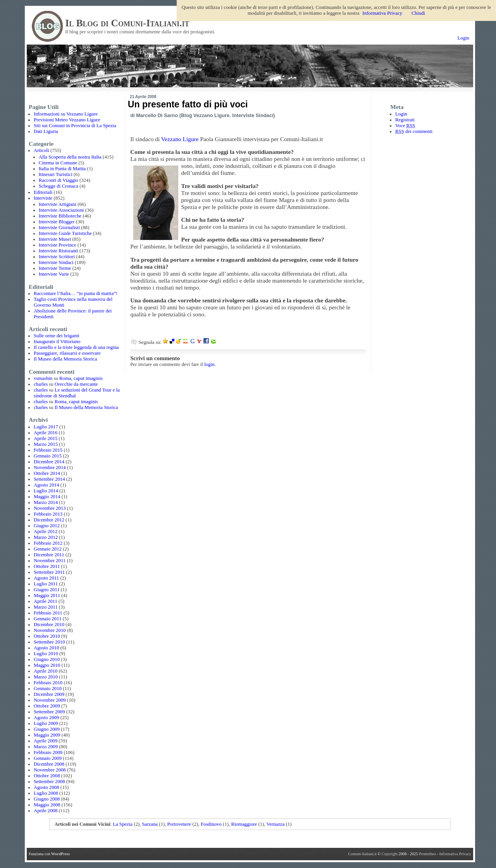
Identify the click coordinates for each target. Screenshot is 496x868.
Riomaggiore (244, 824)
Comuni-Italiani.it (362, 854)
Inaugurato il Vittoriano (57, 342)
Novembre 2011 (50, 561)
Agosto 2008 (46, 787)
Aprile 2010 (46, 671)
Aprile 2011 (46, 601)
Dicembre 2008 (49, 764)
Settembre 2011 (49, 572)
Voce (405, 126)
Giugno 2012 (47, 526)
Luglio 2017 (46, 427)
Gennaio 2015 (48, 456)
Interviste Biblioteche (60, 216)
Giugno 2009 (47, 729)
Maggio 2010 (47, 665)
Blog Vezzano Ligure (205, 115)
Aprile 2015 (46, 438)
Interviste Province (58, 245)
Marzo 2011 (46, 607)
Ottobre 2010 (47, 636)
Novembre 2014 (50, 468)
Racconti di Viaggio (59, 180)
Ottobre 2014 (47, 473)
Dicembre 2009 (49, 694)
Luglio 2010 (46, 654)
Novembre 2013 (50, 508)
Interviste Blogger (57, 222)
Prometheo (427, 854)
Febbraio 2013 (48, 514)
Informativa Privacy (455, 854)
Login (463, 38)
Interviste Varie (54, 274)
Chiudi (418, 13)
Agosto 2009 (46, 718)
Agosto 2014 (46, 485)
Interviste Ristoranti (59, 251)
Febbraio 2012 (48, 543)
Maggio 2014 (47, 497)
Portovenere (179, 824)
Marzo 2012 (46, 537)
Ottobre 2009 (47, 706)
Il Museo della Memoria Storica (65, 359)
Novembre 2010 (50, 630)
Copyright (390, 854)
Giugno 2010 (47, 659)
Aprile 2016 (46, 433)
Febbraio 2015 (48, 450)
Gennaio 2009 (48, 758)
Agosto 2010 (46, 648)
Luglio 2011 (46, 584)
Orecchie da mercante (76, 384)
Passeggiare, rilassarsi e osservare (67, 353)
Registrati (405, 120)
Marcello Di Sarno (157, 115)
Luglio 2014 (46, 491)
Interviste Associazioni (61, 210)
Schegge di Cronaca (59, 186)
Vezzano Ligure (180, 139)
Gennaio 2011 (48, 619)
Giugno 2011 (47, 590)
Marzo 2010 (46, 677)
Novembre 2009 (50, 700)
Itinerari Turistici (56, 174)
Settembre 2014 (49, 479)
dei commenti (414, 131)
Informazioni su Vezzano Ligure (66, 114)
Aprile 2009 (46, 741)
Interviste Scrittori (57, 257)
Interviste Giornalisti (59, 228)
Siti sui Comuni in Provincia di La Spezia (75, 126)
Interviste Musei (55, 239)
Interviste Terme (55, 268)
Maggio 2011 (47, 595)
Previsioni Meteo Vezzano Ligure (67, 120)
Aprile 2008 (46, 811)
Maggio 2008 (47, 805)
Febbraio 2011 (48, 613)
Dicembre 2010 (49, 625)
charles (41, 384)
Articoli (41, 150)
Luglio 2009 (46, 723)
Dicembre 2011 (49, 555)
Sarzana (150, 824)
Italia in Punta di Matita (62, 169)
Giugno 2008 (47, 799)
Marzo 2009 (46, 747)
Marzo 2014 (46, 502)
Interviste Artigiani (58, 204)
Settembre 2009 (49, 712)
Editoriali (43, 192)
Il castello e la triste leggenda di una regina (76, 347)
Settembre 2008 (49, 782)
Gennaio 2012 (48, 549)
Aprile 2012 (46, 531)
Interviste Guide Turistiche (65, 233)
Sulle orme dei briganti (57, 336)
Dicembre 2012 (49, 520)
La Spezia (123, 824)
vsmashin (43, 378)
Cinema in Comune (58, 163)
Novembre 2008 (50, 770)
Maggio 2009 (47, 735)
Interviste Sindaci (56, 262)
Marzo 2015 (46, 444)
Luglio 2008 (46, 793)
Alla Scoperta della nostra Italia (70, 157)
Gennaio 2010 (48, 689)
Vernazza (276, 824)
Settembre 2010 (49, 642)
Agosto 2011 (46, 578)
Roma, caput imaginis (81, 378)
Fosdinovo (211, 824)
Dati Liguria (46, 131)
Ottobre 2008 (47, 776)
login (209, 364)
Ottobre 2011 (47, 566)
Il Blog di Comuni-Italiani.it (127, 23)
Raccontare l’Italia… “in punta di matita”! (76, 293)
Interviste (43, 198)
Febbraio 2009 (48, 752)
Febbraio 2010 (48, 683)
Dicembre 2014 (49, 462)
